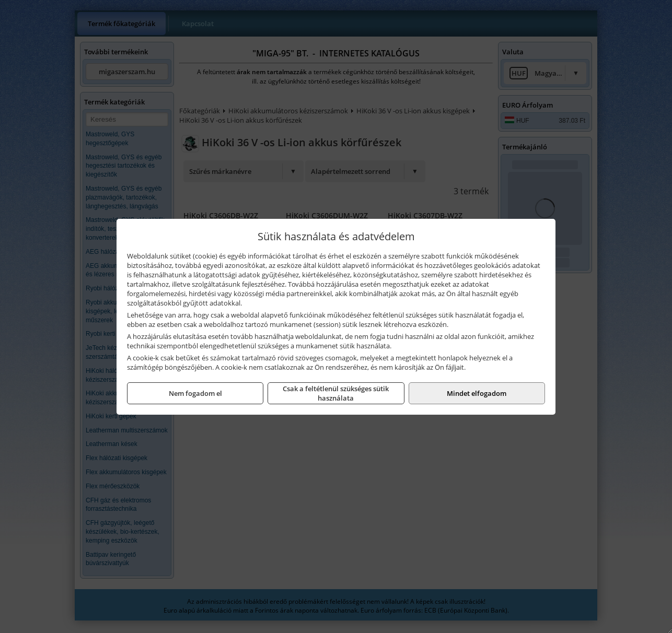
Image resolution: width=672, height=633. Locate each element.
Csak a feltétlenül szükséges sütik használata (336, 393)
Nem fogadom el (195, 393)
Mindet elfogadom (477, 393)
